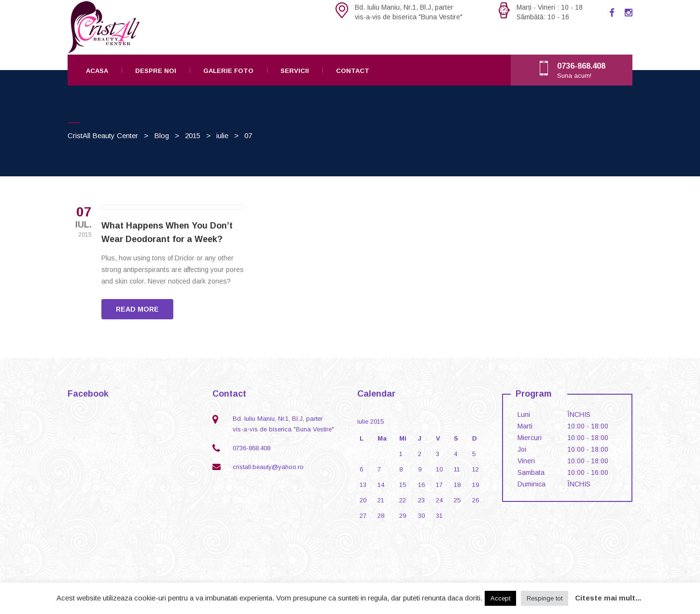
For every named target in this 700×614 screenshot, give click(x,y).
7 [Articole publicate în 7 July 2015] (379, 469)
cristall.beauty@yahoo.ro (268, 467)
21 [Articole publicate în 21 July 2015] (381, 500)
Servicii (295, 71)
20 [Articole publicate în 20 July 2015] (363, 500)
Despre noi (156, 71)
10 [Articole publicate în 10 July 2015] (439, 469)
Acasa (97, 71)
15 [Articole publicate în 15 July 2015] (403, 485)
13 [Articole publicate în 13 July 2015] (363, 485)
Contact (353, 71)
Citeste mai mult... (608, 598)
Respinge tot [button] (545, 598)
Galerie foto (228, 71)
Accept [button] (500, 598)
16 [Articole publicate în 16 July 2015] (421, 485)
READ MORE (137, 309)
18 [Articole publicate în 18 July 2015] (457, 485)
